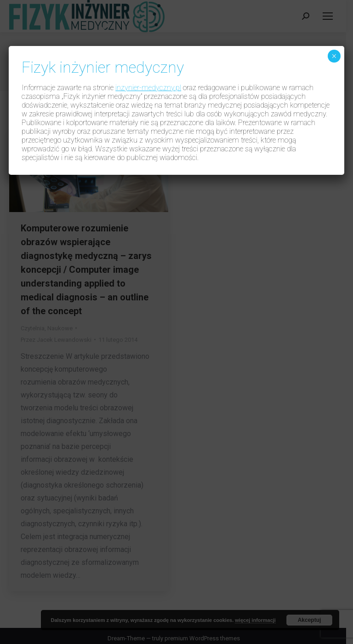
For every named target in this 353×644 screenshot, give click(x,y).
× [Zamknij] (334, 56)
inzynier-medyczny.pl (148, 88)
